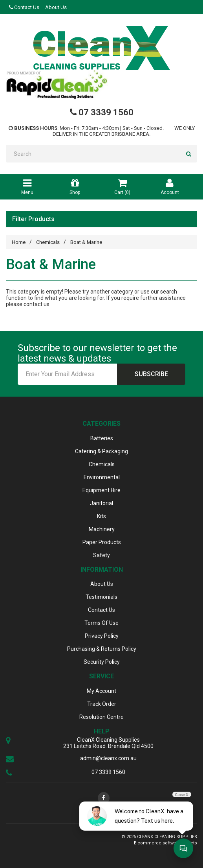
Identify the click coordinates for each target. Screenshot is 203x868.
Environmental (102, 477)
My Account (101, 691)
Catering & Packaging (101, 451)
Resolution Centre (101, 717)
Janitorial (101, 503)
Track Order (102, 704)
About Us (56, 7)
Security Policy (102, 662)
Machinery (102, 529)
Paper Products (102, 542)
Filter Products (33, 219)
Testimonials (101, 597)
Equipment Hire (101, 490)
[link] (104, 798)
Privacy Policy (102, 636)
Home (19, 242)
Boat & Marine (86, 242)
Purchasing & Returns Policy (102, 649)
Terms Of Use (101, 623)
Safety (101, 555)
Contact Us (24, 7)
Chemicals (48, 242)
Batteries (102, 438)
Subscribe (151, 374)
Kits (101, 516)
